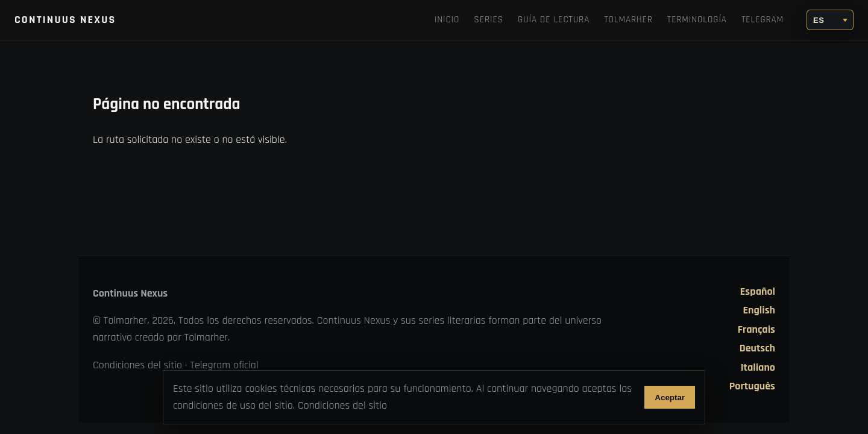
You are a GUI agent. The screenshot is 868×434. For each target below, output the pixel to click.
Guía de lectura (554, 20)
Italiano (758, 368)
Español (758, 292)
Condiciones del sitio (137, 365)
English (759, 310)
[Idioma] (830, 20)
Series (489, 20)
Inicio (447, 20)
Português (752, 386)
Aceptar (670, 398)
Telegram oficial (224, 365)
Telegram (763, 20)
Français (756, 330)
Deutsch (757, 348)
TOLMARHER (628, 20)
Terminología (697, 20)
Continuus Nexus (65, 20)
